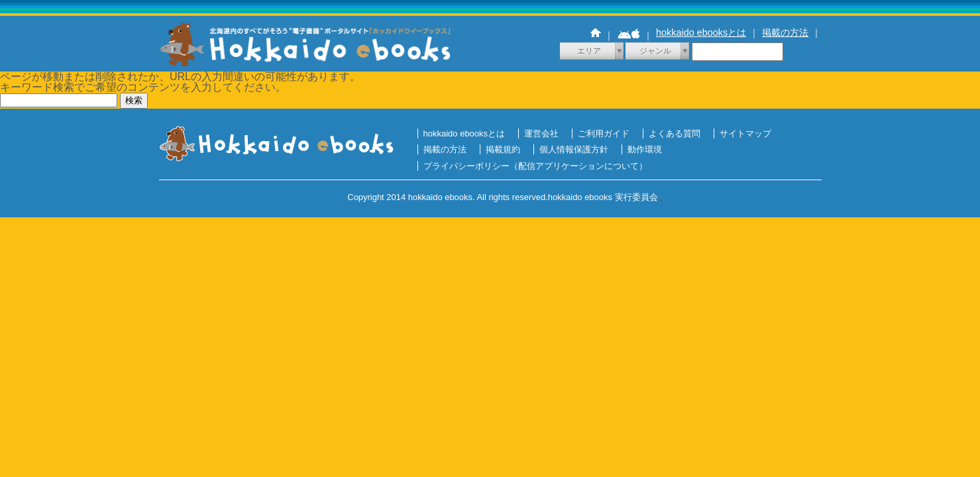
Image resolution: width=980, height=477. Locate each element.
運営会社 (541, 133)
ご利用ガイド (604, 133)
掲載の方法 (785, 32)
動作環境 (645, 149)
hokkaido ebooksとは (701, 32)
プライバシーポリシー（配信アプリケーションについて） (535, 166)
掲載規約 (503, 149)
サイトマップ (745, 133)
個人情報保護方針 (574, 149)
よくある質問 (675, 133)
